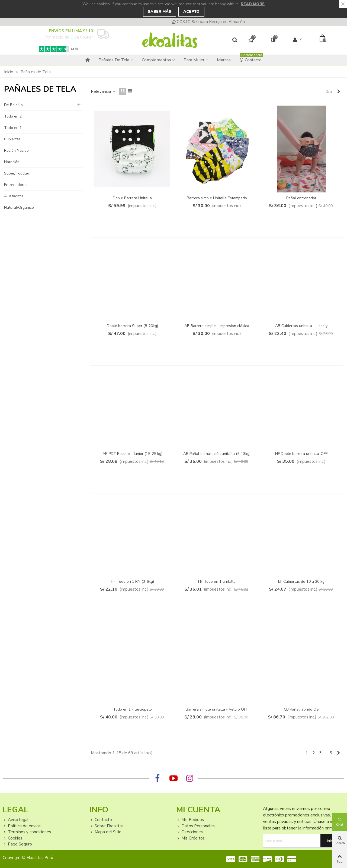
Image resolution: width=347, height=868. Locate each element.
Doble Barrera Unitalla (132, 198)
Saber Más (160, 12)
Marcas (224, 60)
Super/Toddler (17, 173)
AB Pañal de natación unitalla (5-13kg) (217, 454)
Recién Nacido (16, 151)
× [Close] (343, 4)
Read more (253, 4)
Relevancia (103, 91)
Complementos (156, 60)
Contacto (251, 59)
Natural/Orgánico (19, 208)
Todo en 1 (13, 128)
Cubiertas (12, 139)
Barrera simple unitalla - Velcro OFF (217, 709)
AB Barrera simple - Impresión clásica (217, 326)
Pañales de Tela (114, 60)
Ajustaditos (14, 196)
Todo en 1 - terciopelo (132, 709)
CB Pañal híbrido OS (301, 709)
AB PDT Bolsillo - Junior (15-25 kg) (132, 454)
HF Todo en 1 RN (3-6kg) (132, 582)
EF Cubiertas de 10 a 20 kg (301, 582)
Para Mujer (194, 60)
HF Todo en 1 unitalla (217, 582)
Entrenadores (16, 185)
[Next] (338, 92)
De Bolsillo (13, 105)
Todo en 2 (13, 116)
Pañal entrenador (301, 198)
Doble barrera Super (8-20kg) (132, 326)
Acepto (191, 12)
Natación (12, 162)
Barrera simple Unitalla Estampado (217, 198)
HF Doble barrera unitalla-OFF (301, 454)
